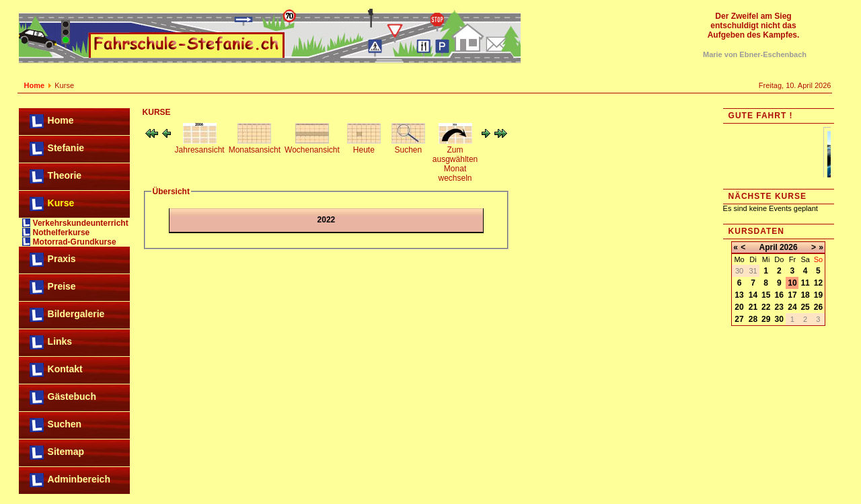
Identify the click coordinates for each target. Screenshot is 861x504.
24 (792, 307)
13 (739, 295)
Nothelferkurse (62, 233)
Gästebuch (72, 396)
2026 (789, 247)
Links (60, 341)
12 (818, 283)
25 (805, 307)
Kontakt (65, 369)
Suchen (65, 424)
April (769, 247)
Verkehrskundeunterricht (81, 223)
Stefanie (66, 148)
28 (753, 319)
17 (792, 295)
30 (779, 319)
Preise (62, 286)
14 (753, 295)
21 (753, 307)
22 (766, 307)
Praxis (62, 259)
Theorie (65, 175)
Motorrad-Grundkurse (75, 242)
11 (805, 283)
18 (805, 295)
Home (35, 85)
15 (766, 295)
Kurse (61, 203)
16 (779, 295)
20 (739, 307)
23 (779, 307)
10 (792, 283)
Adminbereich (79, 479)
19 (818, 295)
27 (739, 319)
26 (818, 307)
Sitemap (66, 452)
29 (766, 319)
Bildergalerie (76, 314)
